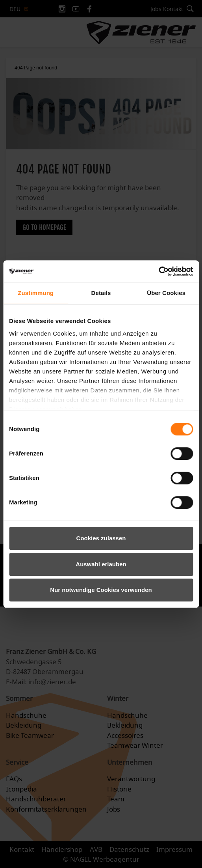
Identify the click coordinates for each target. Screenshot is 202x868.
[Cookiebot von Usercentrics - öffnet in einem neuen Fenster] (158, 271)
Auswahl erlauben (101, 564)
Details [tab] (101, 293)
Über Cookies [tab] (166, 293)
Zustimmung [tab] (36, 293)
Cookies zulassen (101, 538)
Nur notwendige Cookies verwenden (101, 590)
